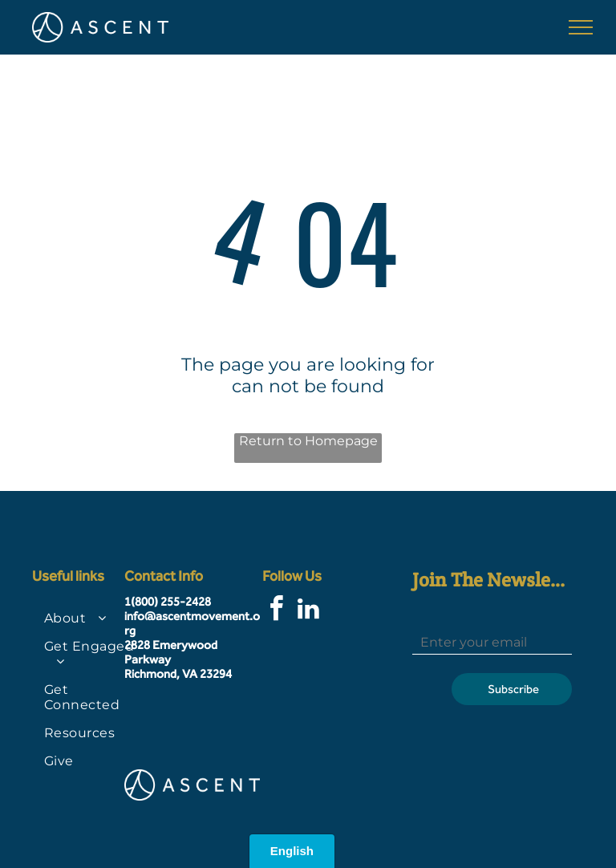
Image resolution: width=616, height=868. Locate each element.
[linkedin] (309, 611)
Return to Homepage (308, 441)
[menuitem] (90, 618)
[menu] (581, 27)
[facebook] (277, 611)
